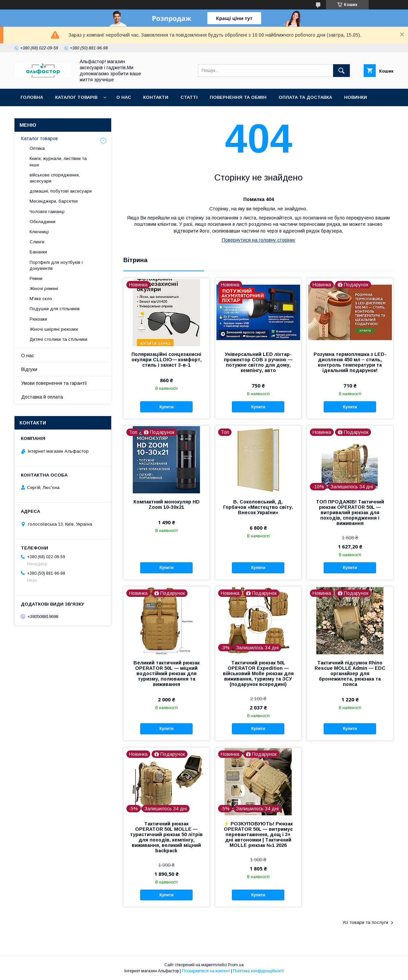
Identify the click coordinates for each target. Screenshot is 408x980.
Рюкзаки (38, 319)
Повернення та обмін (238, 97)
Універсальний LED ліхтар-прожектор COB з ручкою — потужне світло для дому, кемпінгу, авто (258, 362)
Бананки (38, 252)
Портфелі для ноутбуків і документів (56, 265)
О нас (124, 97)
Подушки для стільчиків (55, 309)
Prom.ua (236, 965)
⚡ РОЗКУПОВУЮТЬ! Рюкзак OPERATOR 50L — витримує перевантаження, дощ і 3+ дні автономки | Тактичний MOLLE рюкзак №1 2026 (258, 834)
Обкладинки (43, 222)
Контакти (156, 97)
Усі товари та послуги (365, 922)
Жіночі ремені (44, 289)
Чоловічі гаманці (47, 212)
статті (189, 97)
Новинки (356, 97)
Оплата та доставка (305, 97)
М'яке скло (41, 299)
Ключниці (39, 232)
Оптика (37, 148)
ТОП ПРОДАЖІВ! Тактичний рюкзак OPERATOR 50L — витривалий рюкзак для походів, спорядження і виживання (350, 513)
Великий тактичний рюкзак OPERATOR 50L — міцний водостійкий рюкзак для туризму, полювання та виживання (167, 673)
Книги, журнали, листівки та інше (58, 161)
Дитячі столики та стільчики (58, 339)
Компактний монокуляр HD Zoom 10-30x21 (167, 504)
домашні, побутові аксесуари (61, 191)
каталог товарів (76, 97)
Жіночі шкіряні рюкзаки (54, 329)
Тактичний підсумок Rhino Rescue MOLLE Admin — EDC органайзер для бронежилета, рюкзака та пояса (350, 673)
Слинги (37, 242)
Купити (166, 407)
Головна (32, 97)
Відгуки (29, 369)
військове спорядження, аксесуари (55, 178)
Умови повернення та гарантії (54, 383)
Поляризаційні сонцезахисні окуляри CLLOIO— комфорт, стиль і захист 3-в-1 (167, 360)
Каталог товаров (39, 138)
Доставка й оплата (42, 397)
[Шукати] (341, 71)
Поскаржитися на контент (206, 971)
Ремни (36, 278)
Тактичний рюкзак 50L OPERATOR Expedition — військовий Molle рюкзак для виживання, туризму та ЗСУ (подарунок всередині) (258, 673)
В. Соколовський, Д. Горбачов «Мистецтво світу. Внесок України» (258, 507)
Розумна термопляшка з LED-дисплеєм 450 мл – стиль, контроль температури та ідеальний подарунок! (350, 362)
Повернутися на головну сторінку (259, 240)
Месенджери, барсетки (54, 201)
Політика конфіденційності (258, 971)
